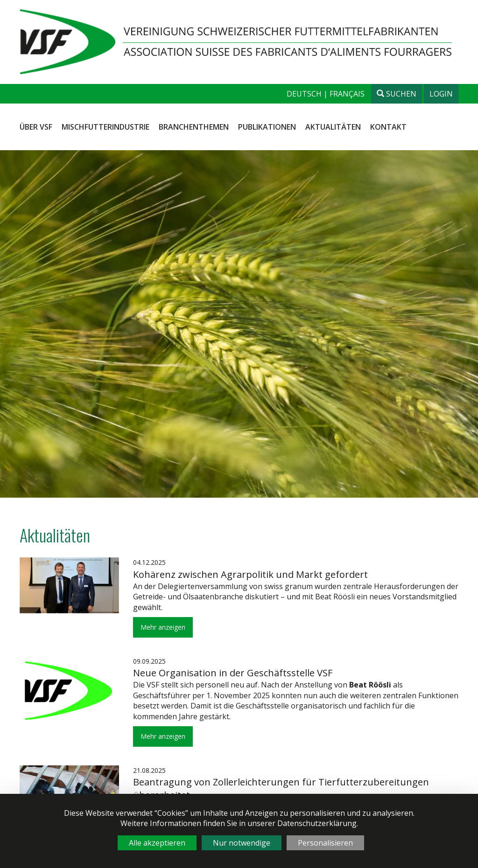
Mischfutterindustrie (105, 127)
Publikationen (267, 127)
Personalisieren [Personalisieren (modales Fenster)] (325, 843)
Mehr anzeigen (163, 627)
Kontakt (388, 127)
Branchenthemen (194, 127)
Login (441, 94)
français (347, 94)
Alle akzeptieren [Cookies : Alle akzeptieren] (157, 843)
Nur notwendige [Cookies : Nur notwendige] (242, 843)
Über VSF (36, 127)
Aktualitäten (333, 127)
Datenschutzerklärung (317, 823)
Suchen (397, 94)
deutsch (305, 94)
